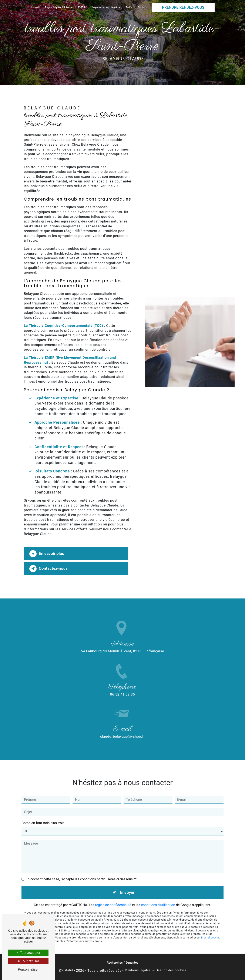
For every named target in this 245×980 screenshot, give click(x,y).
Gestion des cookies (171, 970)
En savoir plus (47, 554)
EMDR (82, 7)
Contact (142, 7)
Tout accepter (28, 953)
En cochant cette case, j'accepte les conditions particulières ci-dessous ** (81, 870)
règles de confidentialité (113, 896)
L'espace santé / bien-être (105, 7)
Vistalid (67, 970)
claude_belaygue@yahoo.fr (122, 728)
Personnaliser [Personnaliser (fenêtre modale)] (28, 969)
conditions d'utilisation (158, 896)
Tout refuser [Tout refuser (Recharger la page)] (28, 961)
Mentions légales (138, 970)
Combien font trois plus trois (43, 814)
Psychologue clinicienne (59, 7)
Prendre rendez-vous (183, 7)
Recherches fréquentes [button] (123, 963)
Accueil (35, 7)
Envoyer (127, 883)
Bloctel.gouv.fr (210, 929)
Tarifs (129, 7)
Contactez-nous (48, 569)
